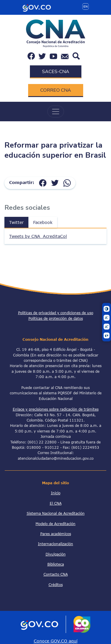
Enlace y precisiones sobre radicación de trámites (56, 409)
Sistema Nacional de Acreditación (56, 513)
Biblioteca (56, 564)
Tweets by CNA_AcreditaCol (38, 236)
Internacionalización (55, 544)
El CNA (56, 503)
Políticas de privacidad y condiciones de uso (56, 313)
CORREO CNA (56, 90)
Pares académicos (56, 534)
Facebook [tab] (43, 222)
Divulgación (56, 554)
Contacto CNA (56, 574)
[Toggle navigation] (56, 112)
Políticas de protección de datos (56, 318)
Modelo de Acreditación (55, 524)
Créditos (56, 585)
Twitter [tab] (16, 222)
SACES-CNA (56, 72)
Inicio (56, 493)
